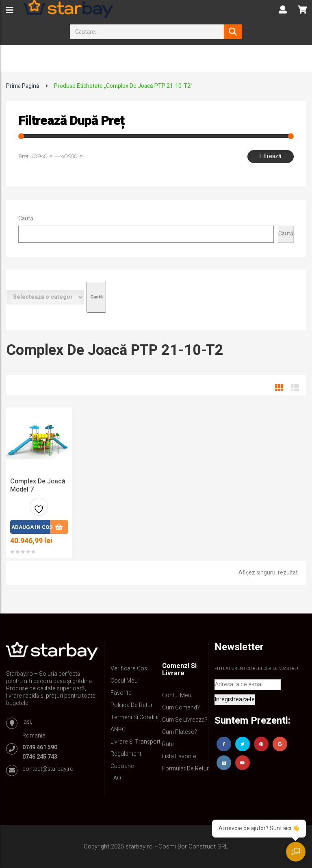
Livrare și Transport (135, 742)
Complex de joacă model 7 (38, 485)
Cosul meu (124, 681)
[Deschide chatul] (296, 852)
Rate (168, 744)
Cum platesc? (180, 732)
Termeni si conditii (134, 717)
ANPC (118, 730)
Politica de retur (132, 705)
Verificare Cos (129, 669)
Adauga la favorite (39, 510)
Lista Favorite (179, 756)
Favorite (121, 693)
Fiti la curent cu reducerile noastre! (256, 669)
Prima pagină (23, 86)
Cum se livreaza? (185, 720)
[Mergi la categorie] (96, 297)
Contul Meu (177, 695)
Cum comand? (181, 708)
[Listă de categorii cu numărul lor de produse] (45, 297)
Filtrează (271, 156)
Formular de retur (185, 769)
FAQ (116, 778)
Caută (26, 219)
